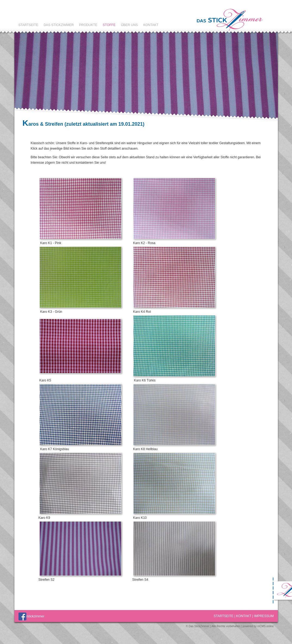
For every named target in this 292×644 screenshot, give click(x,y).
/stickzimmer (32, 616)
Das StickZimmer (59, 25)
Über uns (129, 25)
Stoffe (109, 25)
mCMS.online (265, 626)
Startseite (28, 25)
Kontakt (151, 25)
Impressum (264, 616)
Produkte (88, 25)
